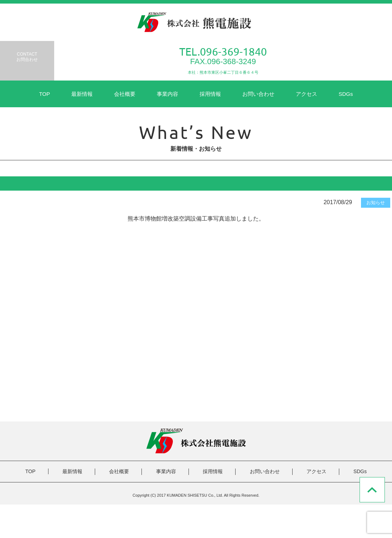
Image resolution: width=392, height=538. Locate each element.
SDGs (346, 94)
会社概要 (125, 94)
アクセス (306, 94)
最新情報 (82, 94)
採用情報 (210, 94)
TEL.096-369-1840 (223, 51)
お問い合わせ (258, 94)
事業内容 (167, 94)
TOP (45, 94)
